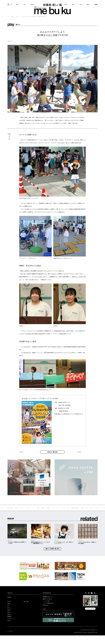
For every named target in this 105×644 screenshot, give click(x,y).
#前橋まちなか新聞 (18, 511)
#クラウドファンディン (74, 511)
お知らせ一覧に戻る (53, 454)
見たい (25, 4)
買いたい (73, 4)
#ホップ (83, 511)
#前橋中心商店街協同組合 (97, 511)
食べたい (18, 4)
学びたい (81, 4)
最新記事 (10, 604)
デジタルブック (12, 627)
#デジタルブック (9, 511)
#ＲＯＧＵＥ (33, 511)
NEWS (9, 611)
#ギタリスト (40, 511)
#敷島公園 (26, 511)
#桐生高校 (58, 511)
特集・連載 (27, 609)
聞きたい (32, 4)
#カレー (47, 511)
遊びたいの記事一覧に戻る (52, 555)
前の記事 (22, 456)
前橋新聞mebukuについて (50, 604)
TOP (8, 16)
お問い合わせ (47, 613)
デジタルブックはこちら (90, 617)
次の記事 (80, 456)
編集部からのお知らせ (49, 606)
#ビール (88, 511)
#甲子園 (52, 511)
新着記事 (14, 17)
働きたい (88, 4)
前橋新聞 (96, 4)
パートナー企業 (47, 609)
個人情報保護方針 (12, 640)
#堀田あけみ (65, 511)
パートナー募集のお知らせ (51, 611)
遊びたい (20, 17)
